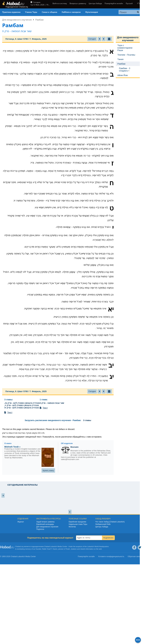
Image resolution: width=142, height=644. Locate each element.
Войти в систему (59, 3)
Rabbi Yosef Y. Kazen (50, 549)
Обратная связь (134, 557)
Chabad (47, 546)
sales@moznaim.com (70, 459)
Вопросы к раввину (78, 3)
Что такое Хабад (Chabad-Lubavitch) (110, 522)
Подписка (40, 529)
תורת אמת (13, 433)
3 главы (8, 400)
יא (111, 309)
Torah (68, 549)
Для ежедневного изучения (17, 20)
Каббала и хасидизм (71, 12)
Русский (129, 3)
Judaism (74, 549)
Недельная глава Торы (78, 524)
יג (111, 377)
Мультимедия (92, 12)
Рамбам (39, 20)
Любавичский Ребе (103, 524)
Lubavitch (54, 546)
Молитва (72, 527)
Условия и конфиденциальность (111, 557)
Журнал (21, 522)
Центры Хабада (95, 3)
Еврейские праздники (77, 522)
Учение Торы (31, 12)
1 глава (43, 400)
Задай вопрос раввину (45, 522)
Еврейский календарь (45, 524)
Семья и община (49, 12)
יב (111, 365)
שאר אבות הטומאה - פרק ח (52, 403)
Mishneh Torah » (12, 447)
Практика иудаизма (11, 12)
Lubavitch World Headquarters (98, 546)
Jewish (83, 549)
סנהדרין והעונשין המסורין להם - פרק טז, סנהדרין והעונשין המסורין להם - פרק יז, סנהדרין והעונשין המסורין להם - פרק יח (22, 405)
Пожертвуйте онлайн (114, 3)
